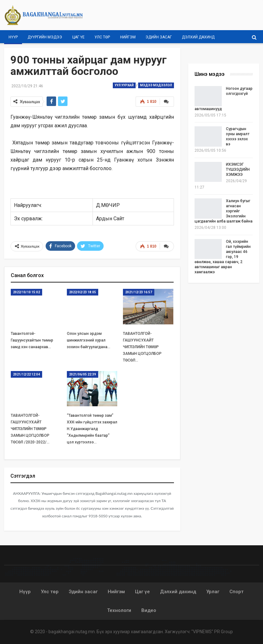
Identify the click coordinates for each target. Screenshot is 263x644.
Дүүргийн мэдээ (45, 37)
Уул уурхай (124, 85)
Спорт (237, 591)
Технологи (119, 610)
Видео (149, 610)
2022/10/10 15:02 (26, 292)
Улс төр (102, 37)
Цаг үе (78, 37)
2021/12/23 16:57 (139, 292)
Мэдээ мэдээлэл (156, 85)
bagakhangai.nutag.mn (72, 631)
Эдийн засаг (159, 37)
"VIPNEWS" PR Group (212, 631)
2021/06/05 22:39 (83, 374)
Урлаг (213, 591)
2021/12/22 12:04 (26, 374)
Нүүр (13, 37)
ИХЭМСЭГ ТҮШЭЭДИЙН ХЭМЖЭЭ (238, 169)
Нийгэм (128, 37)
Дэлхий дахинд (198, 37)
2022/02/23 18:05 (83, 292)
